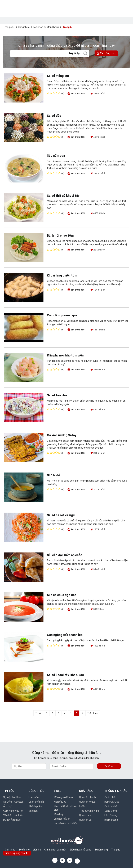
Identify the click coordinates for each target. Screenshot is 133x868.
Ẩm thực (8, 806)
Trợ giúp (116, 850)
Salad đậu (54, 116)
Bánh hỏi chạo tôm (60, 235)
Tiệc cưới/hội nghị (89, 811)
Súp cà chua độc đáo (62, 595)
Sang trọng (111, 811)
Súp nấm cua (56, 156)
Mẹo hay (59, 814)
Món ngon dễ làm (63, 797)
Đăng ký (109, 766)
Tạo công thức (106, 54)
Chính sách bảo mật (55, 850)
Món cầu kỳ (60, 802)
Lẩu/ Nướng (111, 815)
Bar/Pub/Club (112, 802)
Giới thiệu (10, 850)
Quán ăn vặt (86, 820)
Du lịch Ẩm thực (12, 820)
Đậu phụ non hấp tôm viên (65, 355)
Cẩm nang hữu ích (13, 811)
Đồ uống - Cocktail (13, 802)
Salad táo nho (57, 395)
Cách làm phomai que (62, 315)
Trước (39, 713)
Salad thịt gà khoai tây (63, 196)
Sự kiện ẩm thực (12, 797)
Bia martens (111, 820)
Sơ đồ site (24, 850)
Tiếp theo (93, 713)
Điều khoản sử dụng (80, 850)
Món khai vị (53, 27)
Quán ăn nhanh (87, 797)
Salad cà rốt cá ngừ (61, 515)
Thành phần (35, 806)
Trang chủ (9, 27)
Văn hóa (33, 811)
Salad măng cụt (58, 76)
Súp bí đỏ (54, 475)
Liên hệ (37, 850)
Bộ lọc (75, 54)
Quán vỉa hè (111, 806)
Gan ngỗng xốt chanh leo (65, 635)
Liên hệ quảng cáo (17, 853)
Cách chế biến (36, 802)
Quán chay (85, 815)
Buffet (83, 806)
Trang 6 (67, 27)
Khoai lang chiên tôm (62, 275)
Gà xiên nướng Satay (62, 435)
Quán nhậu (110, 797)
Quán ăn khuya (87, 802)
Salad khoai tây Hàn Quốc (65, 675)
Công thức (24, 27)
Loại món (38, 27)
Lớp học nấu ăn (62, 819)
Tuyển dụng (101, 850)
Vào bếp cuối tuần (13, 815)
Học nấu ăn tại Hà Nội (65, 823)
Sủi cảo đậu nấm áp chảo (65, 555)
